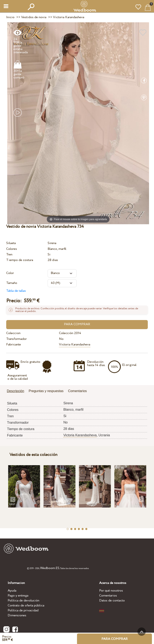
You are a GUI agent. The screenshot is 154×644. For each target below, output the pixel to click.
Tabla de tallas (16, 291)
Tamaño (12, 283)
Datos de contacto (112, 601)
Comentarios (108, 596)
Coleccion (13, 333)
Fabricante (14, 345)
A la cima (142, 632)
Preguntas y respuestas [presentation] (46, 391)
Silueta (11, 243)
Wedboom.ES (50, 568)
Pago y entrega (18, 596)
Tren (9, 254)
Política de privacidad (23, 610)
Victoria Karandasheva (75, 345)
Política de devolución (23, 601)
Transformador (16, 339)
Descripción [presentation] (16, 391)
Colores (12, 249)
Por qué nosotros (111, 591)
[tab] (17, 391)
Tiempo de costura (20, 260)
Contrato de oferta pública (26, 605)
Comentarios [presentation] (78, 391)
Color (10, 273)
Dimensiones (17, 615)
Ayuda (12, 591)
